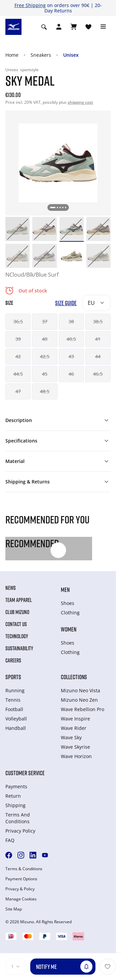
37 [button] (45, 321)
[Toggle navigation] (103, 27)
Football (14, 709)
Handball (16, 728)
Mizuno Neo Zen (79, 700)
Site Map (14, 909)
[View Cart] (74, 27)
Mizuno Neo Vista (80, 690)
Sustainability (19, 648)
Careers (13, 660)
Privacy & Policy (20, 889)
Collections (74, 677)
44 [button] (98, 356)
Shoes (68, 603)
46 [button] (71, 374)
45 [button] (45, 374)
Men (65, 590)
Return (13, 796)
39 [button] (18, 339)
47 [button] (18, 391)
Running (15, 690)
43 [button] (71, 356)
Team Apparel (19, 600)
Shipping (15, 805)
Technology (17, 636)
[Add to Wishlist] (108, 967)
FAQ (10, 840)
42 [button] (18, 356)
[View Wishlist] (88, 27)
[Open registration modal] (59, 27)
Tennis (13, 700)
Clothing (70, 613)
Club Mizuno (17, 612)
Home (12, 55)
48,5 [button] (45, 391)
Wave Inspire (75, 719)
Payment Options (21, 879)
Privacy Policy (20, 831)
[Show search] (44, 27)
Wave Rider (74, 728)
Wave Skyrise (75, 747)
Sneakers (41, 55)
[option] (17, 229)
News (11, 588)
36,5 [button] (18, 321)
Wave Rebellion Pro (83, 709)
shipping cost (80, 102)
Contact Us (16, 624)
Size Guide (66, 303)
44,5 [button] (18, 374)
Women (69, 629)
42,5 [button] (45, 356)
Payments (16, 786)
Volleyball (16, 719)
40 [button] (45, 339)
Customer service (25, 773)
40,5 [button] (71, 339)
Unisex (71, 55)
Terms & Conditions (24, 869)
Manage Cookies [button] (21, 899)
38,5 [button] (98, 321)
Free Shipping (30, 5)
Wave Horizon (76, 756)
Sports (13, 677)
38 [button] (71, 321)
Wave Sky (71, 737)
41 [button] (98, 339)
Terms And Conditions (18, 818)
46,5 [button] (98, 374)
